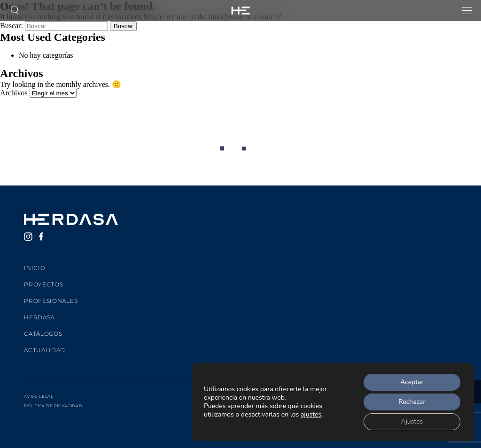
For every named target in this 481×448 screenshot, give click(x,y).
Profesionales (51, 301)
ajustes (311, 415)
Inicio (35, 268)
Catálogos (43, 334)
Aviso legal (39, 396)
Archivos (14, 93)
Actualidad (45, 350)
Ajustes (412, 421)
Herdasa (39, 317)
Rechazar (412, 402)
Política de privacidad (53, 406)
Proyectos (43, 284)
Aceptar (412, 382)
